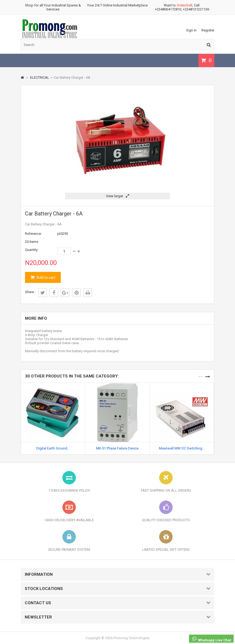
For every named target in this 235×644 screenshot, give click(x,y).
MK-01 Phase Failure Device (117, 448)
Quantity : (32, 250)
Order (181, 5)
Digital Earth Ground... (53, 448)
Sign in (191, 30)
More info (36, 318)
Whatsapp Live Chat (211, 639)
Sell (189, 5)
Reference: (33, 234)
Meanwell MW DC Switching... (182, 448)
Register (208, 30)
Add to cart (46, 278)
